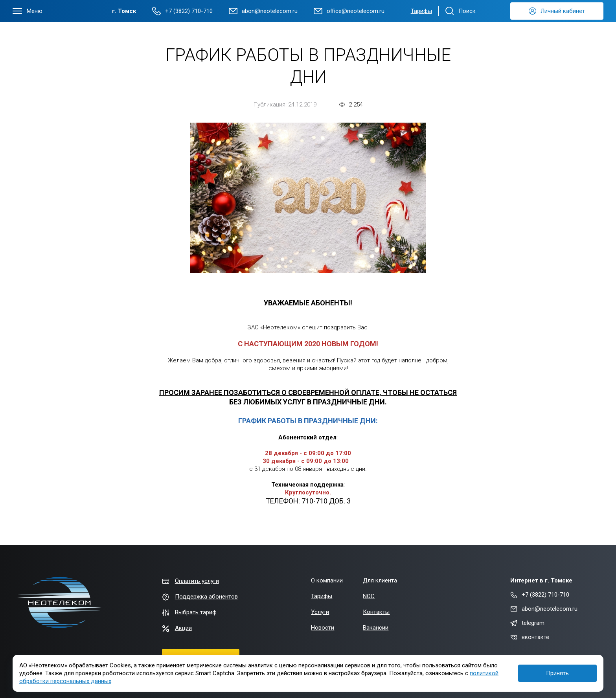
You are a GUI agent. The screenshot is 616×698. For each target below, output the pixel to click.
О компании (327, 580)
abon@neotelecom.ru (544, 609)
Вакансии (376, 628)
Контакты (376, 612)
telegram (527, 623)
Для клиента (380, 580)
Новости (323, 628)
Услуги (320, 612)
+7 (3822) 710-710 (540, 595)
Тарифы (421, 11)
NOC (369, 596)
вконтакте (530, 637)
